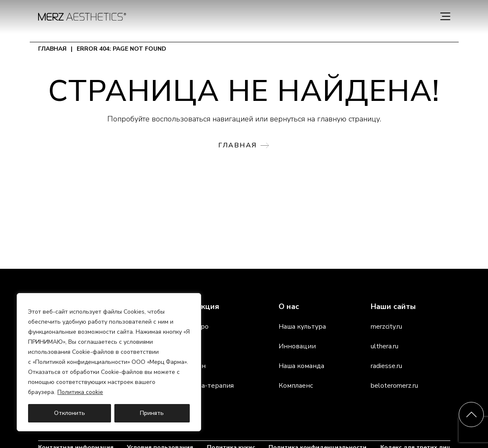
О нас (289, 306)
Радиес (189, 346)
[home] (82, 17)
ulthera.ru (385, 346)
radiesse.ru (386, 366)
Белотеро (193, 327)
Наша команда (301, 366)
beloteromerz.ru (394, 386)
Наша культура (302, 327)
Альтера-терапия (206, 386)
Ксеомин (192, 366)
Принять (152, 413)
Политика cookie (80, 392)
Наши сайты (393, 306)
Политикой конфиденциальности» (83, 362)
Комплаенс (296, 386)
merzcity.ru (386, 327)
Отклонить (70, 413)
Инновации (297, 346)
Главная (52, 49)
